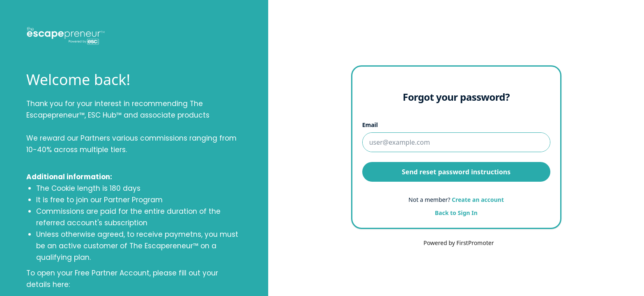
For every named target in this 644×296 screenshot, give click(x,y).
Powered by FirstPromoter (459, 243)
